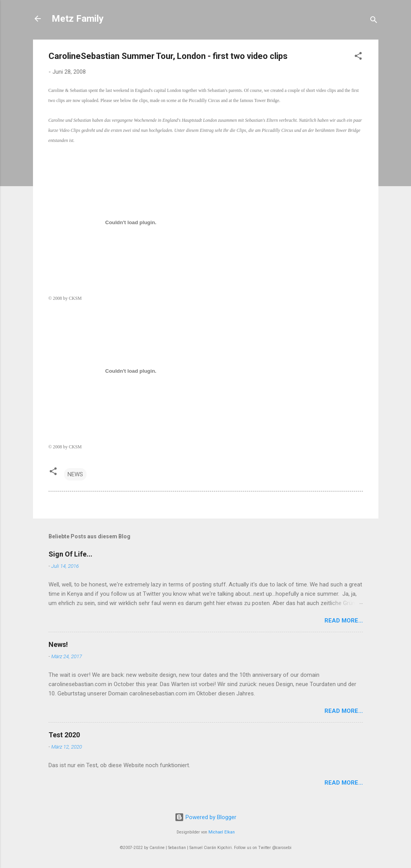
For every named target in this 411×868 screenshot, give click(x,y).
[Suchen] (374, 21)
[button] (358, 57)
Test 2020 (64, 735)
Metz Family (78, 19)
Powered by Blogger (205, 817)
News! (58, 644)
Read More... (344, 621)
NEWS (75, 474)
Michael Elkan (222, 832)
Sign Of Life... (70, 554)
